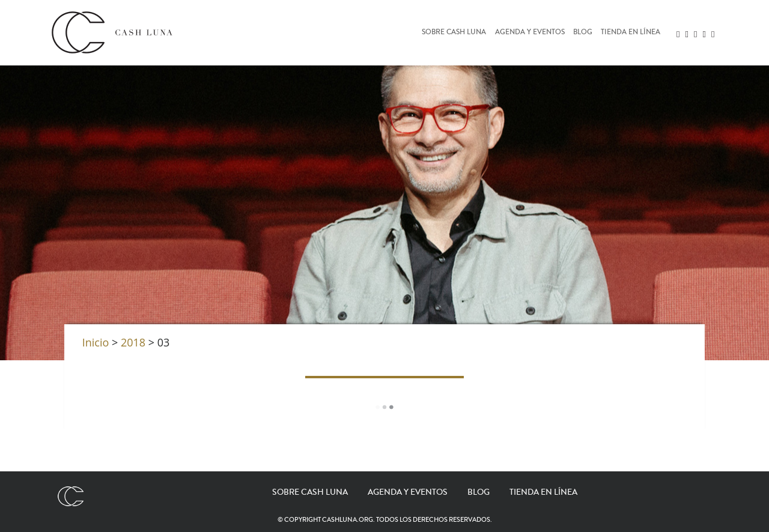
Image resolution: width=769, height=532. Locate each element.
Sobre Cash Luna (454, 33)
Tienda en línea (631, 33)
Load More (385, 407)
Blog (583, 33)
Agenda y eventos (530, 33)
